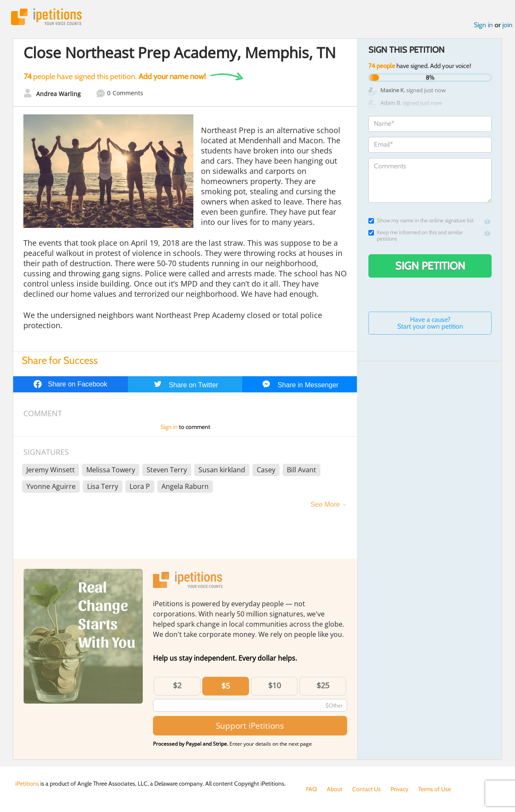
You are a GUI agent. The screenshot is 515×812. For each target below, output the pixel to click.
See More (325, 504)
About (335, 789)
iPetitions (46, 17)
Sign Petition (430, 266)
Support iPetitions (250, 725)
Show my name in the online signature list (421, 220)
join (507, 25)
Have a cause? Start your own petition (430, 323)
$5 (226, 686)
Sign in (483, 25)
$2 (177, 685)
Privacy (399, 789)
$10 (274, 685)
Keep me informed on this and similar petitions (416, 236)
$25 (323, 685)
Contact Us (366, 789)
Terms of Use (434, 789)
